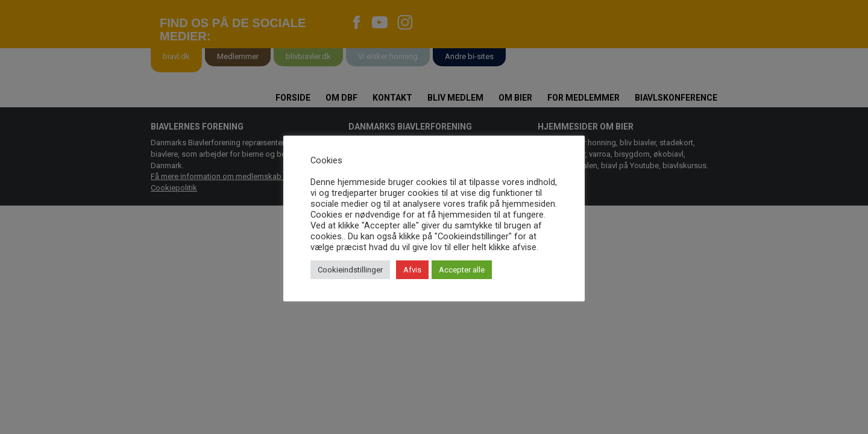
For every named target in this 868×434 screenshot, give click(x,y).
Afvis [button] (412, 270)
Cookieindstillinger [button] (350, 270)
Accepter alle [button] (462, 270)
